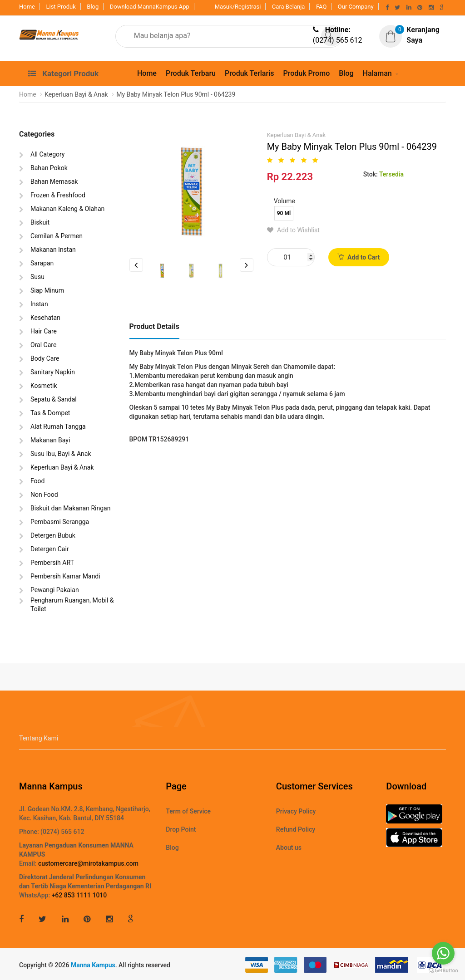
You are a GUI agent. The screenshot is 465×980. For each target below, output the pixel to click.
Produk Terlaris (250, 73)
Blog (93, 7)
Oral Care (43, 345)
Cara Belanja (289, 7)
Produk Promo (306, 73)
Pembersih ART (52, 563)
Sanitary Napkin (53, 372)
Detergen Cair (50, 549)
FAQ (321, 7)
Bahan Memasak (54, 181)
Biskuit (40, 222)
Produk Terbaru (191, 73)
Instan (39, 304)
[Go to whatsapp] (443, 953)
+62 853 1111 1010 (79, 895)
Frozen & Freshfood (58, 195)
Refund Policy (296, 829)
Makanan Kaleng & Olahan (67, 209)
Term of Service (188, 811)
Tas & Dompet (50, 413)
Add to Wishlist (293, 230)
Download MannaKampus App (150, 7)
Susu (37, 277)
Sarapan (42, 263)
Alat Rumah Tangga (58, 426)
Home (27, 7)
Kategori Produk (63, 73)
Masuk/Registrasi (238, 7)
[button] (416, 35)
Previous (136, 265)
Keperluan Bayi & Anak (62, 467)
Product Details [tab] (154, 326)
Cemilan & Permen (57, 236)
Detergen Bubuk (53, 535)
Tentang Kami (39, 738)
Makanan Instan (53, 250)
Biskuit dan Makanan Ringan (70, 508)
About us (289, 848)
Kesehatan (45, 318)
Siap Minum (47, 290)
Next (247, 265)
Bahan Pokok (49, 168)
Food (37, 481)
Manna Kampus (93, 965)
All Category (47, 154)
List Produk (61, 7)
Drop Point (181, 829)
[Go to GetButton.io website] (443, 971)
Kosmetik (44, 386)
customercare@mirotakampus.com (88, 863)
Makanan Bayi (50, 440)
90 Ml (284, 213)
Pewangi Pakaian (55, 590)
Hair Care (44, 331)
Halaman (377, 73)
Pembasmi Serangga (60, 522)
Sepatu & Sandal (54, 399)
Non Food (44, 495)
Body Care (45, 358)
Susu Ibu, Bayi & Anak (61, 454)
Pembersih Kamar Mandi (65, 576)
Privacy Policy (296, 811)
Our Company (356, 7)
